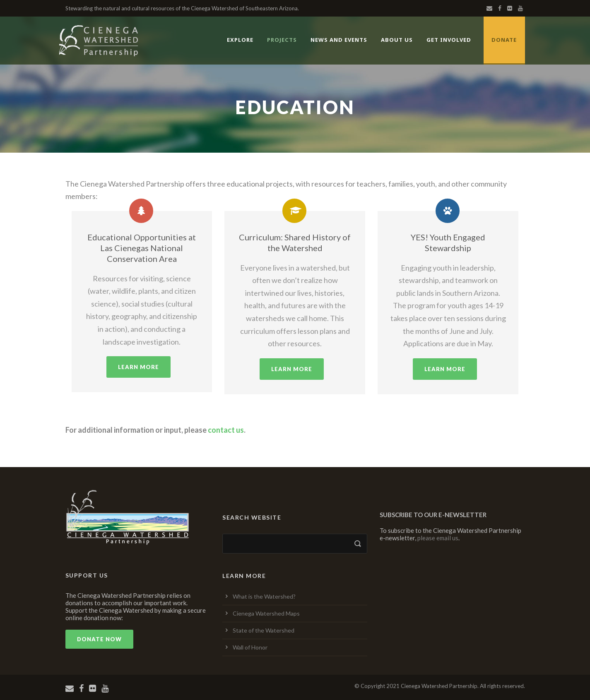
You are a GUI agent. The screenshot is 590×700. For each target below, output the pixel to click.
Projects (282, 40)
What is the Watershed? (264, 596)
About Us (397, 40)
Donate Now (99, 639)
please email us (438, 538)
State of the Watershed (264, 630)
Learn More (138, 367)
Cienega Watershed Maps (266, 613)
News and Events (339, 40)
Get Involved (449, 40)
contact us (226, 430)
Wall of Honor (250, 647)
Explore (240, 40)
